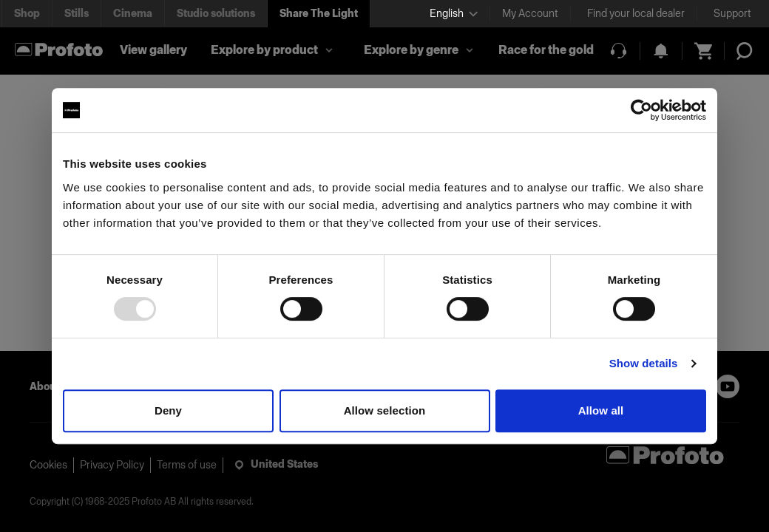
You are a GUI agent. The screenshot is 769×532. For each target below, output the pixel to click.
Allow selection (385, 410)
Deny (168, 410)
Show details (644, 363)
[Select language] (454, 14)
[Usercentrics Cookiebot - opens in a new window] (641, 110)
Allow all (601, 410)
